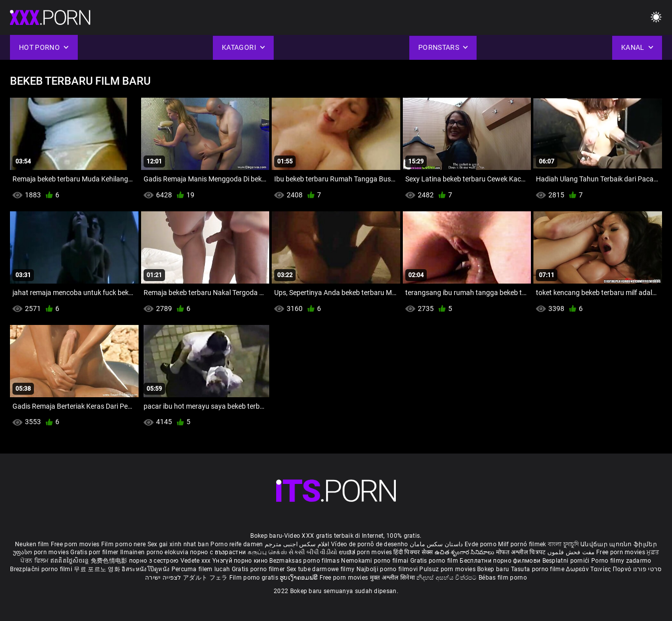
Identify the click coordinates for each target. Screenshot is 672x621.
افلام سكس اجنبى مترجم (297, 544)
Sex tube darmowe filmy (321, 569)
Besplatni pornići (567, 561)
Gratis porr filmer (95, 552)
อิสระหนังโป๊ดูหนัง (146, 569)
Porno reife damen (237, 544)
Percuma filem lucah (202, 569)
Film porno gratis (254, 578)
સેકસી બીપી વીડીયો (313, 552)
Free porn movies (76, 544)
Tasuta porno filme (539, 569)
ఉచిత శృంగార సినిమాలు (465, 552)
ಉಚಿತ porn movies (366, 552)
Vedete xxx (196, 561)
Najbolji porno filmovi (387, 569)
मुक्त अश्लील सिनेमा (393, 578)
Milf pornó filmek (522, 544)
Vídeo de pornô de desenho (370, 544)
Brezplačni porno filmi (42, 569)
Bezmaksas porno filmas (305, 561)
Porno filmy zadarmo (621, 561)
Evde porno (481, 544)
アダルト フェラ (205, 578)
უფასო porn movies (42, 552)
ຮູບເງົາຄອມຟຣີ (299, 578)
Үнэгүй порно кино (241, 561)
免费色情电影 (110, 561)
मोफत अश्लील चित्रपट (522, 552)
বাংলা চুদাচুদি (563, 544)
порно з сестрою (154, 561)
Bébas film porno (503, 578)
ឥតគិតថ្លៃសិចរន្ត (71, 561)
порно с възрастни (218, 552)
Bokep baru (493, 569)
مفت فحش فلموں (572, 552)
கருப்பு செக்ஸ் (267, 552)
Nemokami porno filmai (376, 561)
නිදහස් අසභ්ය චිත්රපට (447, 578)
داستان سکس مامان (436, 544)
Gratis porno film (435, 561)
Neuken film (32, 544)
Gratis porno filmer (259, 569)
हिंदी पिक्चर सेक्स (413, 552)
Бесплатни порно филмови (501, 561)
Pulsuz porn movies (448, 569)
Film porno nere (124, 544)
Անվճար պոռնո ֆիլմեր (619, 544)
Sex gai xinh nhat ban (178, 544)
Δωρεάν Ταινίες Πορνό (599, 569)
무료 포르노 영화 (98, 569)
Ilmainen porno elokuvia (155, 552)
